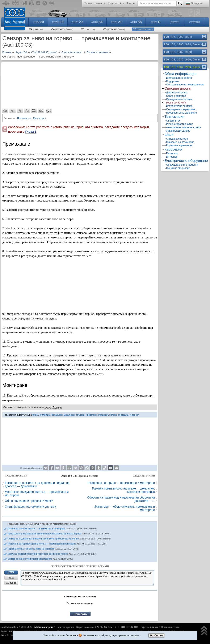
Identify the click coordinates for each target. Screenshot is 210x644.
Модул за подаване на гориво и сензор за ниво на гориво (52, 554)
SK (131, 627)
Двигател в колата (177, 93)
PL (127, 627)
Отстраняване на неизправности (185, 85)
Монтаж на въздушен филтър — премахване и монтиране (37, 493)
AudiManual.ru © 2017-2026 (16, 627)
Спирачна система (177, 139)
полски (113, 415)
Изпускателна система (179, 106)
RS (114, 627)
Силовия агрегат (178, 88)
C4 (36, 29)
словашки (123, 415)
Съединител (173, 121)
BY (106, 627)
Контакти (100, 3)
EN (97, 627)
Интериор (172, 157)
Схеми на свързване (178, 168)
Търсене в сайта (149, 627)
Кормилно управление (179, 145)
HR (119, 627)
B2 (4, 631)
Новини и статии (171, 627)
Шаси (169, 135)
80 (38, 22)
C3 (88, 29)
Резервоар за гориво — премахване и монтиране (121, 483)
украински (69, 415)
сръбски (80, 415)
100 (58, 22)
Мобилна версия (44, 627)
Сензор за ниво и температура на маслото (40, 559)
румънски (103, 415)
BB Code (11, 583)
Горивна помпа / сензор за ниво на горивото (43, 549)
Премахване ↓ (24, 118)
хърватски (91, 415)
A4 (97, 22)
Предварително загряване (181, 113)
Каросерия (173, 149)
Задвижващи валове (178, 131)
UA (110, 627)
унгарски (134, 415)
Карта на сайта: (85, 627)
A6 (116, 22)
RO (123, 627)
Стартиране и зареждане (181, 109)
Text (11, 578)
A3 (77, 22)
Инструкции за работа (179, 78)
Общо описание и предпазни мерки (29, 501)
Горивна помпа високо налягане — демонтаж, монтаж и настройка (123, 490)
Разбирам (157, 635)
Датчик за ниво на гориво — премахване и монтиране (52, 529)
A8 (136, 22)
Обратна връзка (65, 627)
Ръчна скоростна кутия (180, 124)
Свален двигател (176, 96)
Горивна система (176, 103)
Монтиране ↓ (40, 118)
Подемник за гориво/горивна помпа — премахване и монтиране (57, 544)
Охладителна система (179, 99)
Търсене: (132, 3)
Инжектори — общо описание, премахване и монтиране (124, 508)
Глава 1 (31, 132)
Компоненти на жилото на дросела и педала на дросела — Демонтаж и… (37, 484)
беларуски (57, 415)
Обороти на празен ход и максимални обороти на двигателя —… (121, 499)
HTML (11, 572)
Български (197, 3)
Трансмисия (174, 117)
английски (45, 415)
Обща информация (180, 74)
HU (136, 627)
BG (101, 627)
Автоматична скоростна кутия (184, 127)
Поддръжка (173, 81)
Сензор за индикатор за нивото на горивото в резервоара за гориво (59, 539)
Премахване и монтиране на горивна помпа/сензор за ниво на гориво (58, 534)
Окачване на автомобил (180, 142)
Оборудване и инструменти (182, 165)
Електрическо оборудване (186, 161)
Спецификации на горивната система (30, 507)
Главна (88, 3)
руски (35, 415)
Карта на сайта (116, 3)
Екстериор (172, 153)
